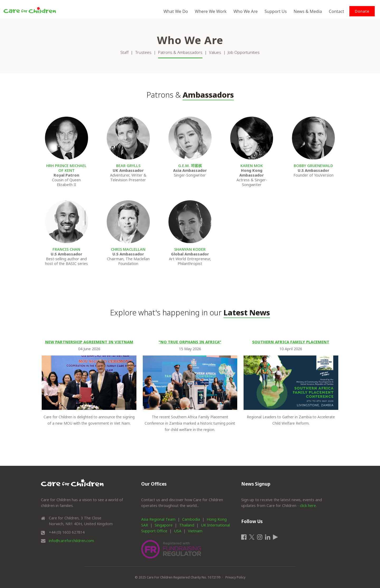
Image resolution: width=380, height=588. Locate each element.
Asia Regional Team (158, 519)
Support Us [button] (276, 11)
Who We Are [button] (246, 11)
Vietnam (195, 531)
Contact (336, 11)
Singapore (164, 525)
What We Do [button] (176, 11)
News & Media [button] (308, 11)
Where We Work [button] (211, 11)
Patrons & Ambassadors (180, 52)
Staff (124, 52)
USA (178, 531)
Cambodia (191, 519)
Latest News (247, 312)
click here (308, 506)
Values (215, 52)
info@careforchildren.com (71, 541)
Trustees (143, 52)
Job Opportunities (244, 52)
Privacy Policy (235, 577)
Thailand (187, 525)
